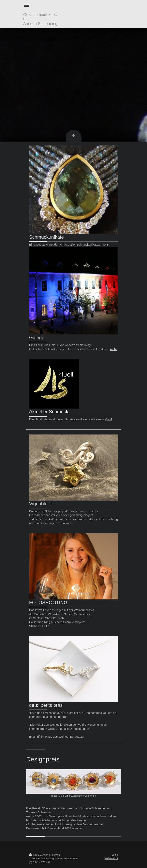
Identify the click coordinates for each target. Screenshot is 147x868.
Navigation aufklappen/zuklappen (74, 5)
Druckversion (39, 855)
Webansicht (111, 858)
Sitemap (55, 855)
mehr (105, 244)
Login (115, 855)
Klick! (108, 419)
